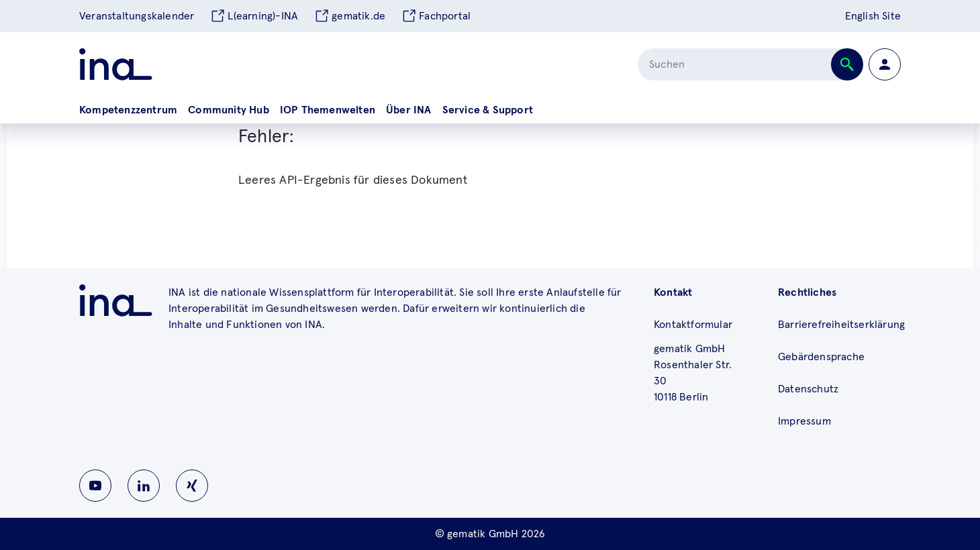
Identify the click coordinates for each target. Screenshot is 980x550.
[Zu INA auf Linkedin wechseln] (144, 486)
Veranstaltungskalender (137, 16)
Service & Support (488, 110)
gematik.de (350, 16)
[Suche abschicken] (847, 64)
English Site (873, 16)
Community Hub (229, 110)
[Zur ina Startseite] (116, 64)
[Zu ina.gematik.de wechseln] (116, 300)
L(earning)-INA (254, 16)
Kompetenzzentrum (128, 110)
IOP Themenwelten (328, 110)
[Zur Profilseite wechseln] (885, 64)
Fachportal (436, 16)
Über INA (409, 110)
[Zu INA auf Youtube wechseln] (95, 486)
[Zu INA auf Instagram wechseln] (192, 486)
